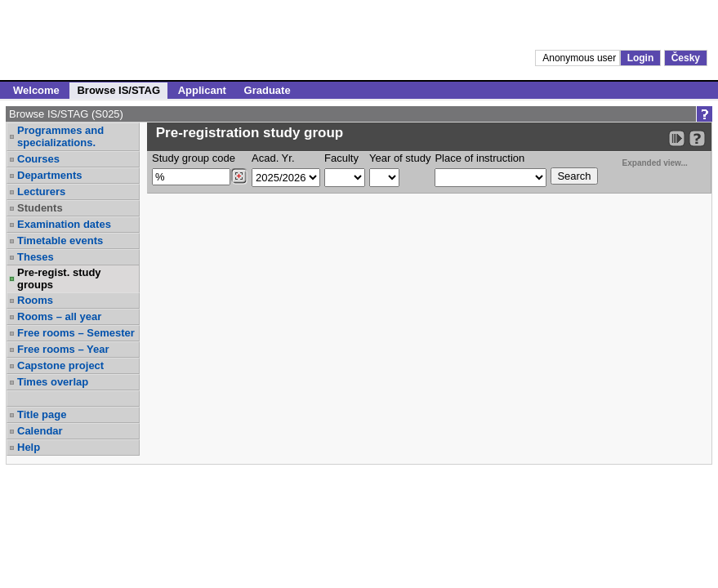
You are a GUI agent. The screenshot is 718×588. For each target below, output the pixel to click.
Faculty (341, 158)
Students (40, 208)
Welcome (36, 90)
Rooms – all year (59, 316)
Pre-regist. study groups (59, 278)
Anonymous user (580, 58)
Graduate (268, 90)
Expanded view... (646, 161)
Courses (38, 159)
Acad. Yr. (273, 158)
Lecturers (41, 192)
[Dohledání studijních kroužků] (239, 176)
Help (29, 447)
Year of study (400, 158)
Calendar (40, 431)
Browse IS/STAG (118, 90)
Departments (49, 175)
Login (641, 58)
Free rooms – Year (63, 349)
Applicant (202, 90)
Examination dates (64, 224)
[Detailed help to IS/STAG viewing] (697, 138)
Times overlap (53, 382)
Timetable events (60, 241)
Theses (36, 257)
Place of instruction (479, 158)
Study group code (194, 158)
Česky (686, 58)
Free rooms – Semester (76, 333)
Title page (42, 414)
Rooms (35, 300)
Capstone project (60, 365)
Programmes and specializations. (60, 136)
